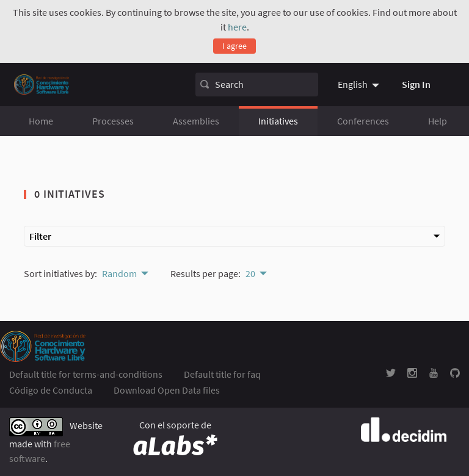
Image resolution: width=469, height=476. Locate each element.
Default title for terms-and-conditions (86, 374)
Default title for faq (222, 374)
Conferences (363, 121)
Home (41, 121)
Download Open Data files (167, 390)
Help (438, 121)
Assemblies (196, 121)
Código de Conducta (51, 390)
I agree (234, 46)
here (237, 27)
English (353, 84)
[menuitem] (360, 84)
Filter (234, 236)
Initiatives (278, 121)
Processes (113, 121)
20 (250, 273)
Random (119, 273)
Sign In (416, 84)
